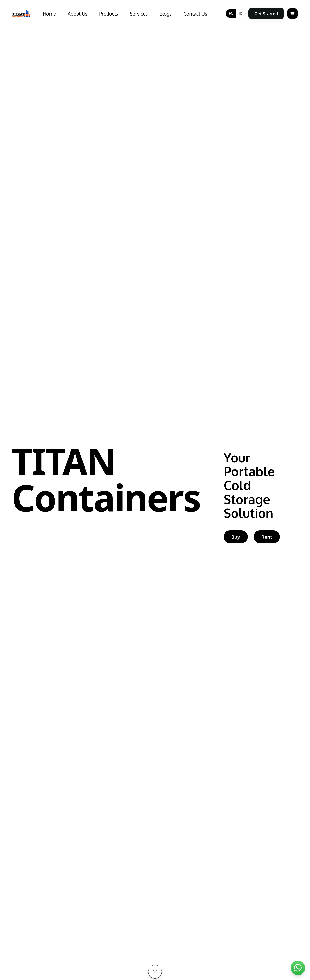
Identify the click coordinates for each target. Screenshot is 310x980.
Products (108, 14)
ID (241, 13)
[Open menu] (293, 14)
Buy (236, 538)
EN (231, 13)
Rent (267, 538)
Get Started (266, 14)
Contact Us (195, 14)
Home (49, 14)
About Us (77, 14)
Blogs (166, 14)
